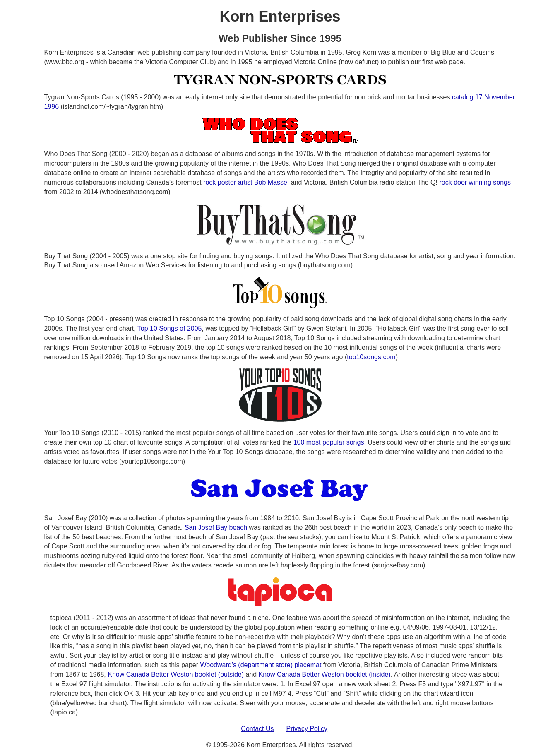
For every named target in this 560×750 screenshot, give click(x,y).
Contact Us (257, 729)
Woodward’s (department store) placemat (261, 665)
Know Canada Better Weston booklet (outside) (176, 674)
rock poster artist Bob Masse (245, 182)
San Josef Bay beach (216, 528)
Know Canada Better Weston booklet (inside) (325, 674)
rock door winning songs (475, 182)
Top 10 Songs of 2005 (170, 328)
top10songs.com (371, 357)
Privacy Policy (307, 729)
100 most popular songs (329, 442)
